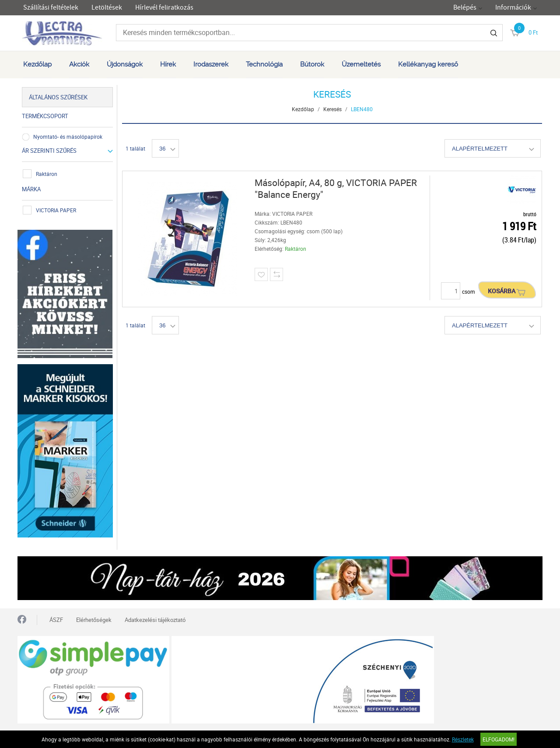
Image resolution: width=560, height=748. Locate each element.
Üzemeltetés (361, 64)
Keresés (332, 109)
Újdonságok (125, 64)
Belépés (465, 7)
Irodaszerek (211, 64)
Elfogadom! (499, 739)
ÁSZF (56, 620)
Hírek (168, 64)
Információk (513, 7)
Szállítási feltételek (51, 7)
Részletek (463, 739)
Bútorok (312, 64)
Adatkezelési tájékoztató (155, 620)
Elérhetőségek (94, 620)
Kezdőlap (37, 64)
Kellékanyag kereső (428, 64)
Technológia (264, 64)
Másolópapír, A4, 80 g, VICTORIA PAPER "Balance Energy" (336, 189)
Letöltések (107, 7)
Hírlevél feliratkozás (164, 7)
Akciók (79, 64)
